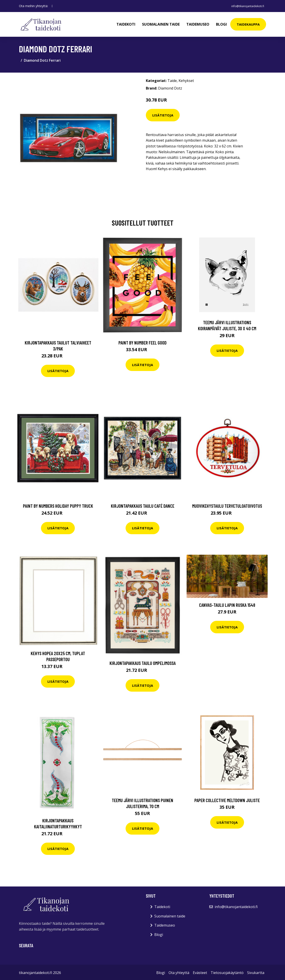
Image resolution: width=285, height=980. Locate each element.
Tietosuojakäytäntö (227, 972)
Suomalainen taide (161, 24)
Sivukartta (256, 972)
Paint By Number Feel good (142, 341)
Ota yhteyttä (179, 972)
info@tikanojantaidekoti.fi (244, 6)
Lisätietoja (163, 114)
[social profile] (52, 6)
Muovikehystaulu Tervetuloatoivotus (227, 505)
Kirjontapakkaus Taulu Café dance (143, 505)
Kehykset (186, 79)
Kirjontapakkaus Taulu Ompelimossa (143, 662)
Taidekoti (126, 24)
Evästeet (200, 972)
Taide (172, 79)
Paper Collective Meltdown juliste (227, 799)
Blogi (221, 24)
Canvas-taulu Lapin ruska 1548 (227, 604)
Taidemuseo (198, 24)
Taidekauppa (248, 24)
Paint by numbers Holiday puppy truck (58, 505)
